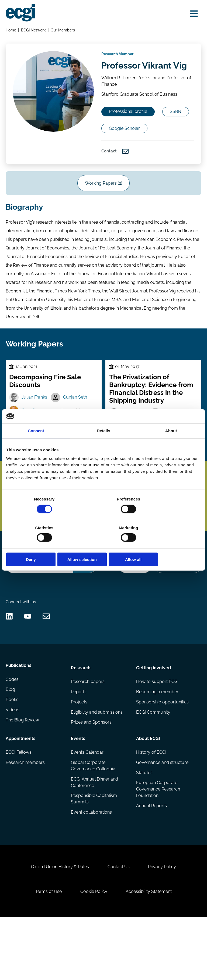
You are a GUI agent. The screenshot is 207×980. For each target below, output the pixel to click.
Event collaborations (92, 865)
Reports (79, 742)
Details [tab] (103, 445)
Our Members (64, 31)
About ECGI (148, 788)
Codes (13, 731)
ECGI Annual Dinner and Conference (95, 834)
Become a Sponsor (177, 607)
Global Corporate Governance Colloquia (93, 817)
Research (81, 716)
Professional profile (131, 130)
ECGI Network (34, 31)
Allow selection (103, 545)
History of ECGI (151, 803)
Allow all (169, 545)
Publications (19, 716)
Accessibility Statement (151, 952)
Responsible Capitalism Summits (94, 851)
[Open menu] (193, 14)
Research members (26, 813)
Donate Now (133, 607)
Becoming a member (157, 742)
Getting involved (153, 716)
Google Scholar (164, 148)
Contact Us (119, 925)
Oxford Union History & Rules (58, 925)
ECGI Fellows (19, 803)
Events (78, 788)
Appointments (21, 788)
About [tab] (171, 445)
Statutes (144, 824)
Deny (38, 545)
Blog (11, 742)
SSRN (118, 148)
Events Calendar (87, 803)
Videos (13, 763)
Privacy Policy (164, 925)
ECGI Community (153, 763)
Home (11, 31)
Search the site (21, 593)
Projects (79, 752)
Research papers (88, 731)
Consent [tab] (36, 445)
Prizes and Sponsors (92, 773)
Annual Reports (151, 858)
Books (13, 752)
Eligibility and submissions (97, 763)
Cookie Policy (94, 952)
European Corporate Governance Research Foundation (158, 841)
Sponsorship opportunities (162, 752)
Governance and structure (162, 813)
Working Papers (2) (103, 207)
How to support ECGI (157, 731)
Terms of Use (46, 952)
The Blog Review (23, 773)
